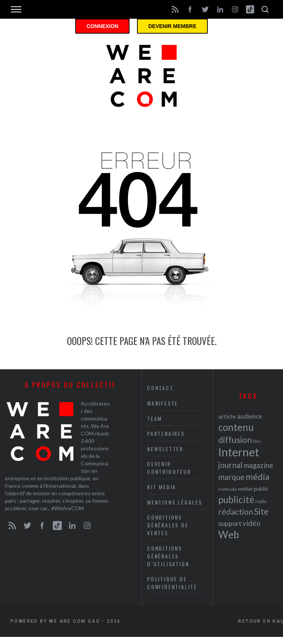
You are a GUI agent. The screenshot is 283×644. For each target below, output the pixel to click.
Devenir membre (172, 26)
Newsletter (165, 449)
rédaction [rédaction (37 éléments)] (236, 512)
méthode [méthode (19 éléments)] (228, 489)
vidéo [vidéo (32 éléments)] (252, 523)
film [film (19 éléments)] (257, 441)
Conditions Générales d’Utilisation (168, 556)
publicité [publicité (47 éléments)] (236, 500)
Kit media (162, 487)
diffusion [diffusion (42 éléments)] (235, 440)
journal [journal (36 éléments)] (230, 465)
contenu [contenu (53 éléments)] (236, 427)
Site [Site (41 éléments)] (261, 511)
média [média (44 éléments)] (258, 477)
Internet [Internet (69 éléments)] (239, 452)
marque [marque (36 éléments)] (231, 477)
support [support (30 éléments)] (230, 523)
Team (155, 418)
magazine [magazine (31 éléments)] (258, 465)
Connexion (102, 26)
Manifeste (163, 403)
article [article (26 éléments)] (227, 416)
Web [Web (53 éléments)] (229, 534)
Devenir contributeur (169, 468)
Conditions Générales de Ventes (168, 525)
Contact (160, 388)
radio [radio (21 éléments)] (261, 501)
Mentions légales (175, 502)
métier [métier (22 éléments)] (245, 489)
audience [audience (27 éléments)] (249, 416)
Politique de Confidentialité (172, 583)
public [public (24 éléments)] (261, 489)
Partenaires (166, 433)
